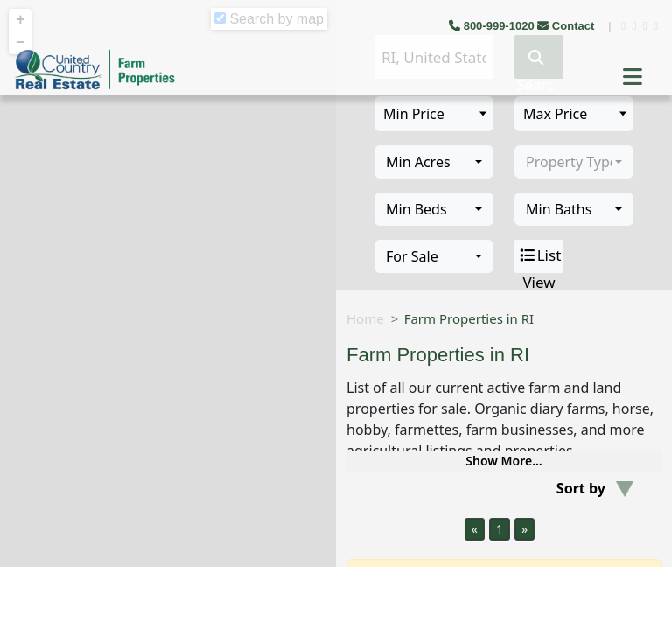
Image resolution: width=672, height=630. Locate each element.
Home (365, 318)
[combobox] (434, 162)
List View (539, 256)
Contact (567, 26)
